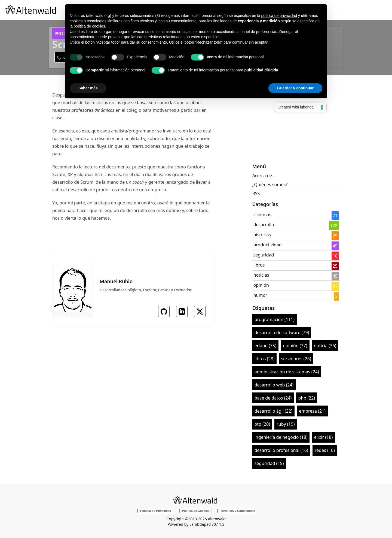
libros (259, 265)
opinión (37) (295, 346)
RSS (256, 194)
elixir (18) (324, 437)
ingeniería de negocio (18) (281, 437)
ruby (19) (286, 424)
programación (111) (275, 319)
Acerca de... (264, 176)
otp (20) (262, 424)
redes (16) (325, 450)
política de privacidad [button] (279, 16)
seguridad (264, 255)
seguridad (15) (269, 463)
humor (260, 295)
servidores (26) (296, 359)
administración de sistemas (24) (287, 372)
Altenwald (217, 519)
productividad (268, 245)
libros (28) (265, 359)
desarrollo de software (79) (282, 333)
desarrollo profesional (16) (281, 450)
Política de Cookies (196, 511)
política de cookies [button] (89, 26)
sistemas (262, 214)
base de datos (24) (273, 398)
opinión (261, 285)
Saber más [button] (88, 88)
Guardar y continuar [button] (295, 88)
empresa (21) (312, 411)
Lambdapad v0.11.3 (207, 524)
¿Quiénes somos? (270, 185)
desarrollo (264, 225)
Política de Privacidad (156, 511)
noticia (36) (325, 346)
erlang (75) (266, 346)
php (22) (307, 398)
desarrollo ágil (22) (273, 411)
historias (262, 235)
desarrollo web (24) (274, 385)
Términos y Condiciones (238, 511)
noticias (261, 275)
